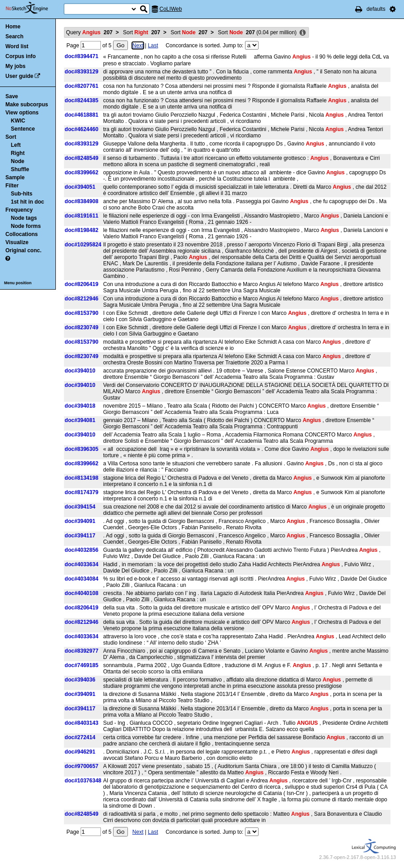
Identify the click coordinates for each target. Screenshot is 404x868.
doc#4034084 (82, 579)
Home (13, 27)
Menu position (18, 283)
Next (138, 45)
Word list (17, 46)
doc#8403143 (82, 723)
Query (89, 32)
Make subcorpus (27, 105)
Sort (11, 137)
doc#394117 (80, 536)
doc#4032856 (82, 550)
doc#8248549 (82, 158)
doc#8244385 (82, 100)
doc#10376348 (83, 781)
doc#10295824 (83, 245)
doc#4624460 (82, 129)
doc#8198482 (82, 230)
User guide (19, 76)
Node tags (24, 218)
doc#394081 (80, 420)
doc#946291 (80, 752)
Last (153, 45)
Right (18, 153)
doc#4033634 (82, 564)
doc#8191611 (82, 216)
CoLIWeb (171, 9)
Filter (12, 186)
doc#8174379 (82, 492)
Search (14, 36)
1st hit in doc (27, 202)
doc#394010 (80, 371)
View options (22, 113)
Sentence (23, 129)
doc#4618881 (82, 115)
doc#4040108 (82, 593)
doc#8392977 (82, 651)
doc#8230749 (82, 327)
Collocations (22, 234)
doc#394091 (80, 521)
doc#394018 (80, 406)
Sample (15, 177)
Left (16, 145)
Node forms (26, 226)
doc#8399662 (82, 173)
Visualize (17, 242)
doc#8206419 (82, 284)
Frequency (19, 210)
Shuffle (20, 169)
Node (18, 161)
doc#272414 (80, 737)
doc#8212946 (82, 299)
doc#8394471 (82, 56)
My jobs (16, 66)
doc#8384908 (82, 201)
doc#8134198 (82, 478)
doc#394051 (80, 187)
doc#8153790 (82, 313)
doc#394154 (80, 507)
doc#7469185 (82, 665)
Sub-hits (22, 194)
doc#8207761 (82, 86)
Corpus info (20, 56)
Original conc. (23, 250)
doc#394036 (80, 680)
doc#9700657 (82, 766)
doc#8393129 (82, 72)
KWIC (18, 121)
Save (12, 96)
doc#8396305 (82, 449)
